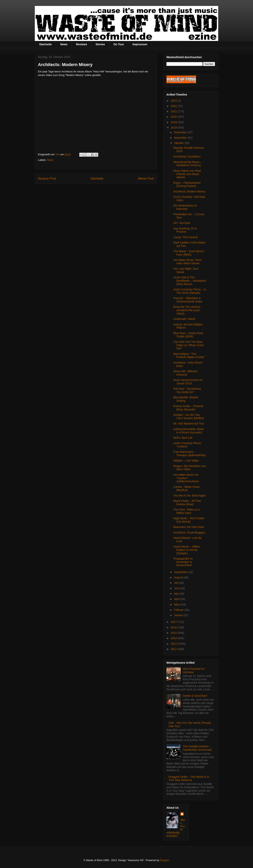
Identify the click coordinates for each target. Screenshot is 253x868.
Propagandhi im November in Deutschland (183, 562)
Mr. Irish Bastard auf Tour (189, 424)
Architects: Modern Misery (189, 191)
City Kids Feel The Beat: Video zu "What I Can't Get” (189, 345)
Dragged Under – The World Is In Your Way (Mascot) (189, 778)
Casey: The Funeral (186, 237)
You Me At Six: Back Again (190, 496)
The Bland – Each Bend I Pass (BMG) (189, 253)
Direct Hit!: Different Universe (185, 373)
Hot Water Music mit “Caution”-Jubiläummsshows (186, 478)
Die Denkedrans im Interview (185, 207)
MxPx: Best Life (183, 438)
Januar (179, 615)
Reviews (81, 44)
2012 (174, 649)
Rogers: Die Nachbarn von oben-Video (190, 468)
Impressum (140, 44)
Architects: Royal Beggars (189, 533)
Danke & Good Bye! (195, 696)
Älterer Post (146, 179)
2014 (174, 638)
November (181, 138)
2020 (174, 117)
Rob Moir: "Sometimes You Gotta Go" (187, 390)
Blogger (164, 860)
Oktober (179, 143)
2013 (174, 644)
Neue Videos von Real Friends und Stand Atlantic (187, 174)
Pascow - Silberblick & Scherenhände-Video (188, 300)
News (64, 44)
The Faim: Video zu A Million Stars (186, 511)
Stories (100, 44)
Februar (179, 610)
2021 (174, 111)
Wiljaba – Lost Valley (186, 461)
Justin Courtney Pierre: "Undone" (187, 445)
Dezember (181, 132)
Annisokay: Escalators (187, 156)
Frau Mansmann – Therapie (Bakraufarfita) (189, 453)
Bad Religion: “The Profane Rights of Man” (189, 356)
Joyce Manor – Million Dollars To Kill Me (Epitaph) (187, 550)
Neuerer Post (47, 179)
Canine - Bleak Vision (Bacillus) (187, 488)
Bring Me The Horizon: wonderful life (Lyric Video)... (187, 310)
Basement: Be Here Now (189, 527)
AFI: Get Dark (182, 223)
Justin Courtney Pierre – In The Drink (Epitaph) (190, 291)
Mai (177, 594)
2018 (174, 128)
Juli (176, 583)
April (177, 599)
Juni (177, 588)
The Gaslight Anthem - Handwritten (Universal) (197, 748)
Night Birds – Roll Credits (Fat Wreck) (189, 520)
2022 (174, 106)
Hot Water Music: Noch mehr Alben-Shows (187, 262)
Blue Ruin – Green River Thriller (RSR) (188, 335)
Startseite (45, 44)
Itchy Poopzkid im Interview (194, 670)
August (179, 577)
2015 (174, 633)
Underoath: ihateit (184, 319)
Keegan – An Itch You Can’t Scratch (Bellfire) (189, 416)
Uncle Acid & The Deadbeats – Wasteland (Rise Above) (190, 281)
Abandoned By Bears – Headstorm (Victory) (188, 164)
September (181, 572)
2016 (174, 627)
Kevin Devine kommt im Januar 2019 (188, 382)
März (177, 605)
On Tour (119, 44)
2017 (174, 622)
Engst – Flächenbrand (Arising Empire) (187, 184)
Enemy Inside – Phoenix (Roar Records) (188, 408)
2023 (174, 101)
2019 (174, 122)
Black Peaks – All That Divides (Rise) (187, 503)
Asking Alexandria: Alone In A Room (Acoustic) (189, 431)
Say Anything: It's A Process (185, 230)
